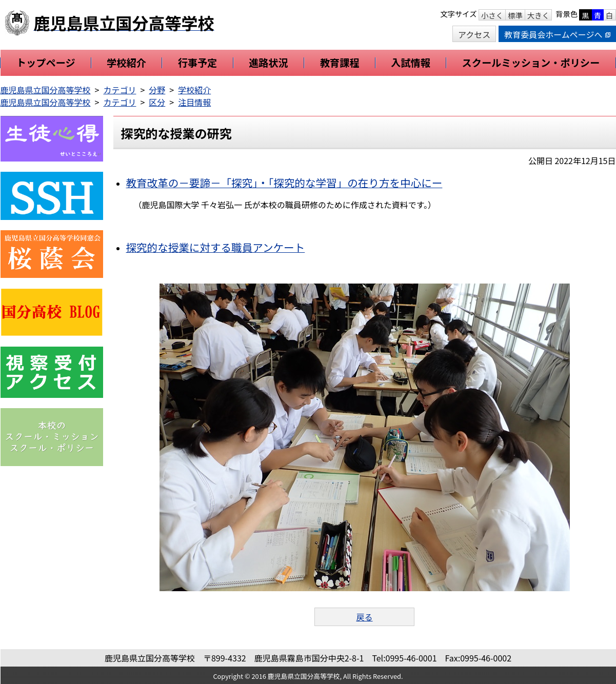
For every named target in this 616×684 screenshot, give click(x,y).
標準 (515, 15)
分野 (157, 90)
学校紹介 (194, 90)
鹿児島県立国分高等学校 (46, 90)
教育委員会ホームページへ (557, 34)
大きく (538, 15)
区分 (157, 102)
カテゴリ (120, 90)
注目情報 (194, 102)
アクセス (474, 34)
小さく (492, 15)
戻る (364, 617)
